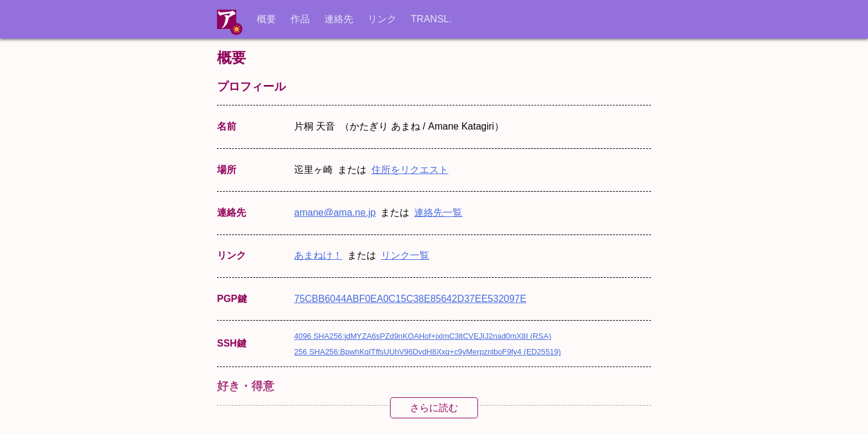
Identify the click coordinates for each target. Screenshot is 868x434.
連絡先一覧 (438, 212)
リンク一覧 (405, 255)
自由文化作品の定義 (457, 425)
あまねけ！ (318, 255)
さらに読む (434, 408)
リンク (382, 19)
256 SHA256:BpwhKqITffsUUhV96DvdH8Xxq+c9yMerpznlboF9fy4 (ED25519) (428, 352)
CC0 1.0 (367, 425)
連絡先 (339, 19)
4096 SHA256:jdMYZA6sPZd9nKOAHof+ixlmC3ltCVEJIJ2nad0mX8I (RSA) (423, 336)
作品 (300, 19)
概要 (266, 19)
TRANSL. (432, 19)
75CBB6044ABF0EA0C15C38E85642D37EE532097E (410, 299)
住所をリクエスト (410, 170)
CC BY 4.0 (317, 425)
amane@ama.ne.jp (335, 212)
